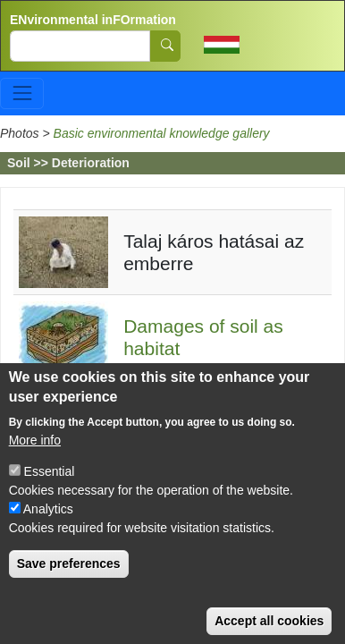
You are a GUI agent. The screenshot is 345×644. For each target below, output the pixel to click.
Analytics (48, 529)
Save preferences (69, 583)
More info (35, 460)
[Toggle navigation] (22, 93)
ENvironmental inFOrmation (93, 20)
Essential (50, 491)
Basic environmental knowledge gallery (162, 133)
